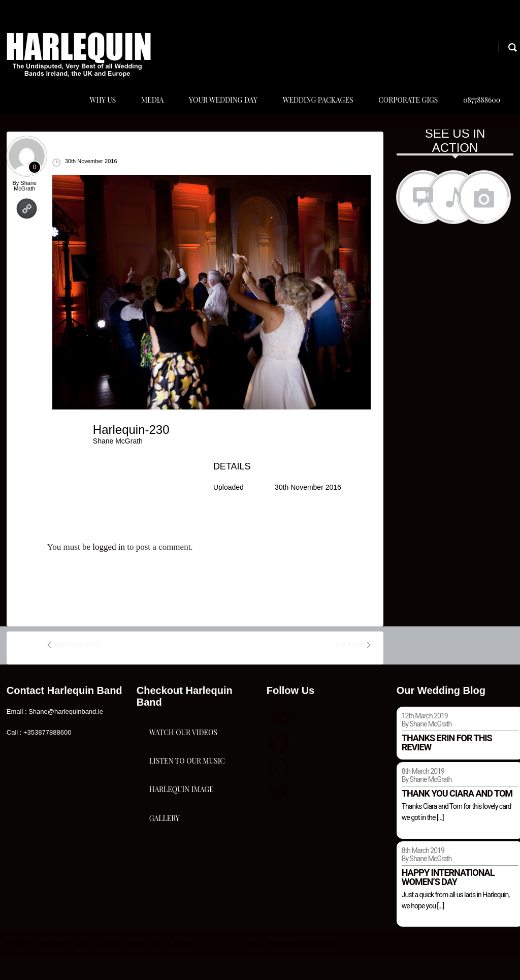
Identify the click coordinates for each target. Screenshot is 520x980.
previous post (78, 667)
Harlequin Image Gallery (182, 877)
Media (142, 111)
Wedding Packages (312, 111)
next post (347, 667)
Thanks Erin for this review (447, 764)
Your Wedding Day (215, 111)
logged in (109, 569)
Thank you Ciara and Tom (457, 815)
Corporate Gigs (404, 111)
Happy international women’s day (448, 899)
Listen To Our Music (187, 816)
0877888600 (480, 111)
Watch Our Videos (183, 765)
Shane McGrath (25, 208)
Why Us (91, 111)
